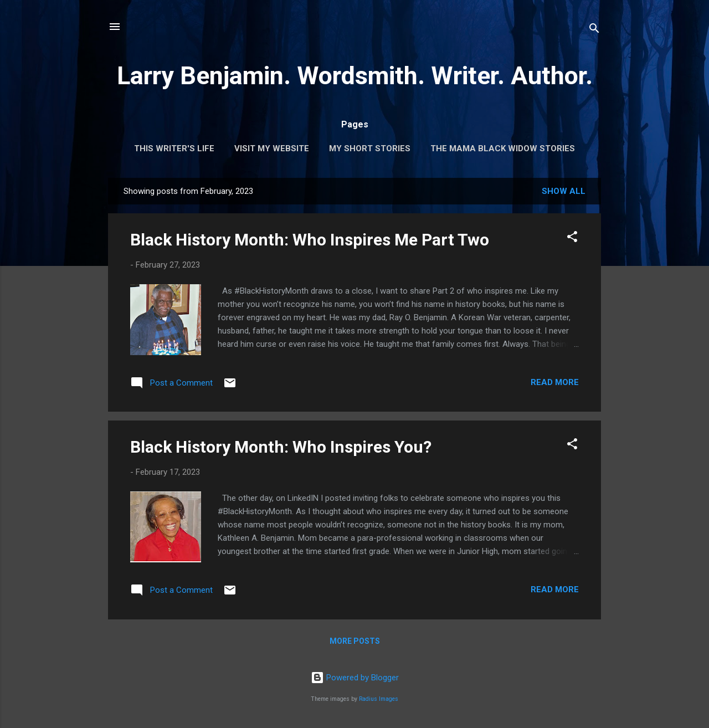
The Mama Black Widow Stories (503, 148)
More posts (355, 641)
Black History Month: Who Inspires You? (281, 447)
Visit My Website (272, 148)
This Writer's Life (174, 148)
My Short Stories (370, 148)
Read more (555, 382)
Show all (564, 191)
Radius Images (379, 699)
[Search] (594, 30)
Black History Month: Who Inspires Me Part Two (310, 240)
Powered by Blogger (355, 678)
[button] (572, 239)
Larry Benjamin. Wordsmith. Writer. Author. (355, 76)
